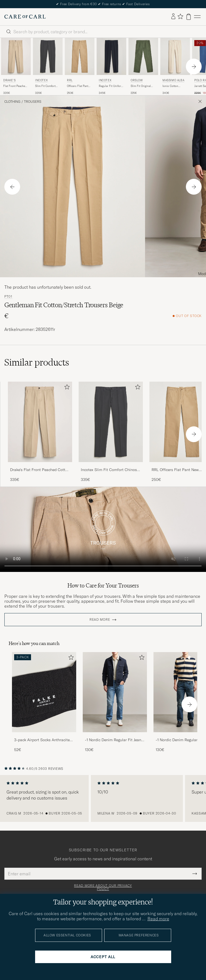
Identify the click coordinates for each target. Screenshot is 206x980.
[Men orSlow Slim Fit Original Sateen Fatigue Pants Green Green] (143, 56)
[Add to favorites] (66, 388)
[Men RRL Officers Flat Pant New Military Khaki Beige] (80, 56)
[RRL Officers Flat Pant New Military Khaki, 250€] (80, 67)
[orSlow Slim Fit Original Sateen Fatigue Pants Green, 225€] (143, 67)
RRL (70, 80)
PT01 (8, 297)
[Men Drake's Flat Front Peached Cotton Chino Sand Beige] (16, 56)
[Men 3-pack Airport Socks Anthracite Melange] (44, 692)
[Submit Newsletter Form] (195, 874)
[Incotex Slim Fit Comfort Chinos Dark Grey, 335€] (48, 67)
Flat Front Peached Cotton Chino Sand (15, 86)
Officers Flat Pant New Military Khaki (79, 86)
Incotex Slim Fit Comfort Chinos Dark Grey (109, 470)
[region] (103, 798)
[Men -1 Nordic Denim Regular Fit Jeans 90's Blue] (115, 692)
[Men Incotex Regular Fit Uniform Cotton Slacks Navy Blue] (111, 56)
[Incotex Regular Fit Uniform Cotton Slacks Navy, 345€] (111, 67)
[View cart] (189, 17)
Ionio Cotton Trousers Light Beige (175, 86)
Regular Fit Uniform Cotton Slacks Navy (111, 86)
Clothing (12, 102)
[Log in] (173, 17)
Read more (100, 620)
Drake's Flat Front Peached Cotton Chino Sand (40, 470)
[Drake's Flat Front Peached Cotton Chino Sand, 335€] (16, 67)
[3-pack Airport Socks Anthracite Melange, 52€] (44, 702)
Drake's (9, 80)
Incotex (41, 80)
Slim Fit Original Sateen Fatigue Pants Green (141, 86)
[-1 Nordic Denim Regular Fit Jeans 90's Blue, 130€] (115, 702)
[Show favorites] (180, 17)
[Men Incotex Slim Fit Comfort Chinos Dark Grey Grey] (48, 56)
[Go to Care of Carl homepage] (25, 17)
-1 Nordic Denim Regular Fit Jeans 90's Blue (114, 740)
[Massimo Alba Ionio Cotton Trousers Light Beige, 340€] (175, 67)
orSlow (137, 80)
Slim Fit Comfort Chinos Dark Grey (46, 86)
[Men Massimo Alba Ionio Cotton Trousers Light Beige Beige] (175, 56)
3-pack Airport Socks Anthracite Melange (42, 740)
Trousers (33, 102)
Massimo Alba (173, 80)
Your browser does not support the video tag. (103, 529)
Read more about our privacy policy (103, 887)
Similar (37, 362)
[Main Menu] (197, 17)
